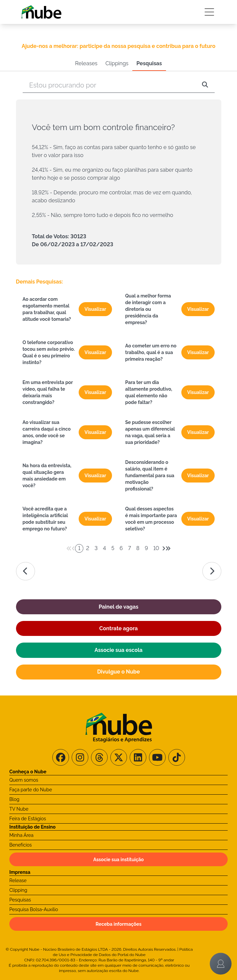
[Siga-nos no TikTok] (177, 757)
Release (18, 881)
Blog (14, 799)
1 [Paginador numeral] (79, 548)
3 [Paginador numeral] (96, 548)
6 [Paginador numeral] (121, 548)
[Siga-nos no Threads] (99, 757)
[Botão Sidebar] (209, 12)
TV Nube (19, 809)
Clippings (117, 63)
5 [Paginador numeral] (113, 548)
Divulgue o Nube (118, 672)
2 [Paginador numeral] (87, 548)
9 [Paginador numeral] (146, 548)
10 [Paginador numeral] (156, 548)
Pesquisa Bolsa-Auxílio (34, 909)
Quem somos (24, 780)
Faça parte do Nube (31, 790)
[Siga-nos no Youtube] (157, 757)
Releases (86, 63)
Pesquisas (149, 63)
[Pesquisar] (205, 85)
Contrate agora (118, 628)
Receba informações (119, 924)
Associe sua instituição (119, 860)
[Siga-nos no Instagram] (80, 757)
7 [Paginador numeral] (129, 548)
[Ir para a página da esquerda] (25, 571)
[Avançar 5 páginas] (168, 548)
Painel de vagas (118, 607)
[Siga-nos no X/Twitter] (119, 757)
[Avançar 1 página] (164, 548)
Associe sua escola (119, 650)
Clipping (18, 890)
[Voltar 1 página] (73, 548)
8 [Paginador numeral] (138, 548)
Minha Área (21, 835)
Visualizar (95, 309)
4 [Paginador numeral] (104, 548)
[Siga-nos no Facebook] (61, 757)
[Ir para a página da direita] (212, 571)
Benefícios (20, 845)
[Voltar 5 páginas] (69, 548)
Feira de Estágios (28, 819)
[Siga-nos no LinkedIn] (138, 757)
